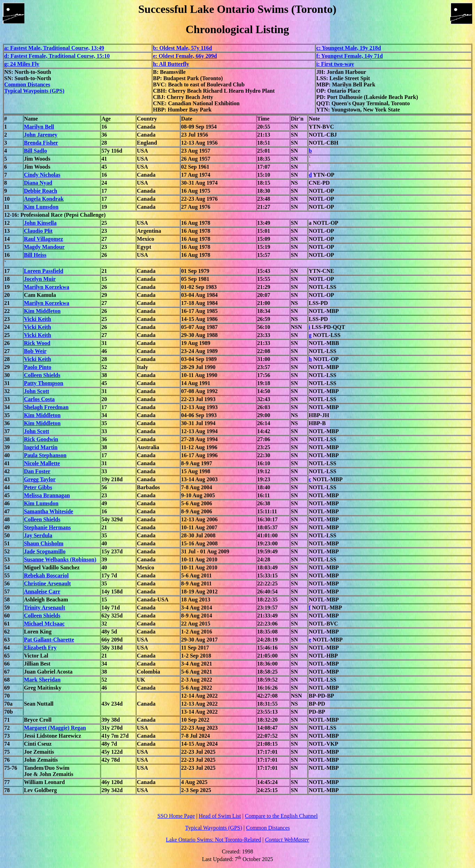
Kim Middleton (42, 311)
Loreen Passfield (44, 271)
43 (7, 479)
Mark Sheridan (42, 680)
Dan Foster (37, 471)
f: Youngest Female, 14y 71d (349, 56)
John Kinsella (40, 223)
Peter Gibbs (38, 487)
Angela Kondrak (44, 199)
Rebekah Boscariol (46, 575)
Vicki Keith (38, 319)
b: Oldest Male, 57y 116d (182, 48)
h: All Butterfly (171, 64)
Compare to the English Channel (281, 816)
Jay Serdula (38, 535)
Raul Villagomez (44, 239)
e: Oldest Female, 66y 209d (185, 56)
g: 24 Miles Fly (22, 64)
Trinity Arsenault (45, 608)
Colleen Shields (42, 375)
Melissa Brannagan (47, 495)
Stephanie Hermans (48, 527)
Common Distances (27, 85)
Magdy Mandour (44, 247)
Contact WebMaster (287, 840)
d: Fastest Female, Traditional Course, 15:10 (57, 56)
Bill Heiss (35, 255)
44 (7, 487)
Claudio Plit (38, 231)
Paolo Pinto (38, 367)
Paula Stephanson (45, 455)
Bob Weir (35, 351)
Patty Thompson (44, 383)
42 (7, 471)
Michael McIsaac (44, 624)
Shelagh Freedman (46, 407)
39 (7, 447)
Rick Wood (37, 343)
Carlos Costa (39, 399)
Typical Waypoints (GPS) (34, 91)
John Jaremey (41, 135)
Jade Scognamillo (45, 551)
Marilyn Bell (39, 127)
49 (7, 527)
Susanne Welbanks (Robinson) (60, 559)
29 (7, 367)
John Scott (37, 391)
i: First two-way (335, 64)
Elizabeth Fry (40, 648)
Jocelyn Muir (40, 279)
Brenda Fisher (41, 143)
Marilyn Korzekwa (47, 287)
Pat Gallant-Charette (49, 640)
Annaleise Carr (42, 592)
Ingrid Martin (41, 447)
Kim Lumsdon (41, 207)
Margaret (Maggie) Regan (55, 728)
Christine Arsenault (48, 583)
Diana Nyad (38, 183)
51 (7, 543)
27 (7, 351)
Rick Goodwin (41, 439)
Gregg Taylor (40, 479)
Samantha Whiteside (49, 511)
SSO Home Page (176, 816)
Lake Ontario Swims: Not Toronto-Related (213, 840)
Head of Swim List (220, 816)
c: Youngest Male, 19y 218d (349, 48)
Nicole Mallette (42, 463)
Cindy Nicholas (42, 175)
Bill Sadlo (36, 151)
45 (7, 495)
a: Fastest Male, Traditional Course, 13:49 (54, 48)
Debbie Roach (41, 191)
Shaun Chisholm (44, 543)
